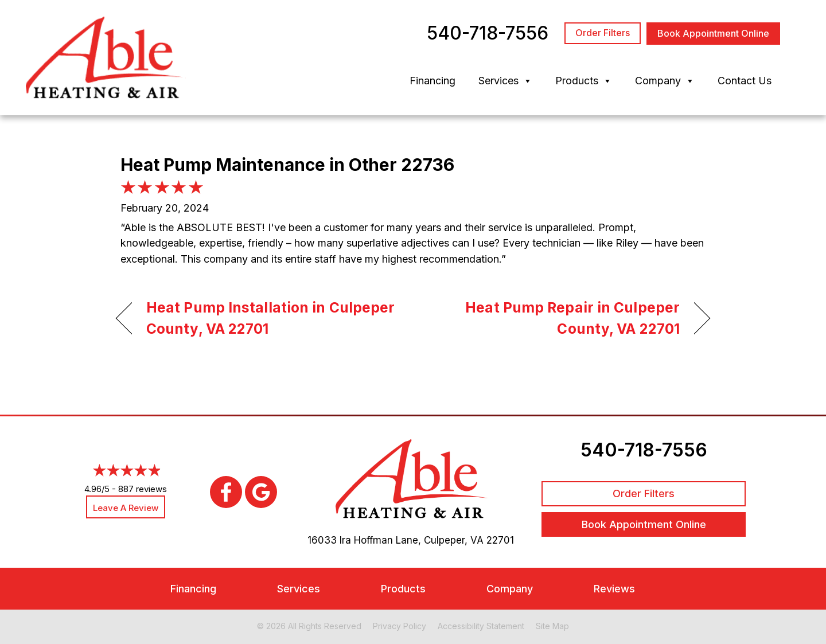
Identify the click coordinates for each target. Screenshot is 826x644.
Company (665, 81)
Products (584, 81)
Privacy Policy (400, 626)
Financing (433, 81)
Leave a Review (126, 508)
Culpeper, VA (454, 540)
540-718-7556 (644, 450)
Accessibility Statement (481, 626)
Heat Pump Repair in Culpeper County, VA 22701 (555, 318)
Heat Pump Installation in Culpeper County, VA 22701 (270, 318)
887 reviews (143, 489)
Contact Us (745, 81)
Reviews (614, 589)
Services (505, 81)
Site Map (552, 626)
